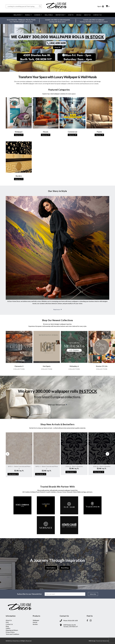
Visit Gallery (51, 568)
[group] (19, 351)
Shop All (57, 47)
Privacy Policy (10, 632)
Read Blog (65, 568)
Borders (38, 15)
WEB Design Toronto (95, 641)
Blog (7, 626)
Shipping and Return (12, 630)
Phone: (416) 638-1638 (70, 620)
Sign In (101, 6)
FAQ (7, 622)
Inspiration (60, 15)
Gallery (8, 628)
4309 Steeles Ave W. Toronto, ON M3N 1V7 (71, 626)
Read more (58, 309)
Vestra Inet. (106, 641)
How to (71, 15)
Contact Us (97, 15)
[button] (107, 454)
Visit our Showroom (57, 405)
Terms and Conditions (12, 634)
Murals (28, 15)
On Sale (79, 15)
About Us (87, 15)
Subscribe (93, 594)
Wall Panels (49, 15)
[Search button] (40, 6)
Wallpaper (18, 15)
